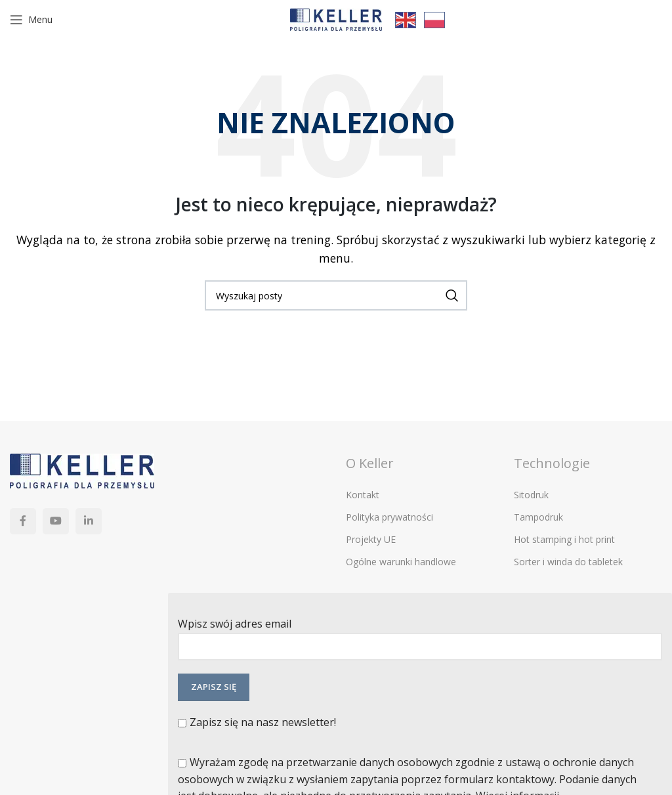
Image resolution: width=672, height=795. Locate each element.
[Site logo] (336, 18)
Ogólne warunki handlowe (401, 562)
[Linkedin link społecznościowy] (89, 521)
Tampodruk (538, 517)
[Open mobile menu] (31, 20)
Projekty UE (371, 539)
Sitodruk (531, 495)
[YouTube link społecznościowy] (56, 521)
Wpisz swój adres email (420, 634)
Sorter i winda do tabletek (568, 562)
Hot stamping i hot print (564, 539)
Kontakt (363, 495)
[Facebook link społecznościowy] (23, 521)
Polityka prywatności (389, 517)
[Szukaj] (336, 295)
